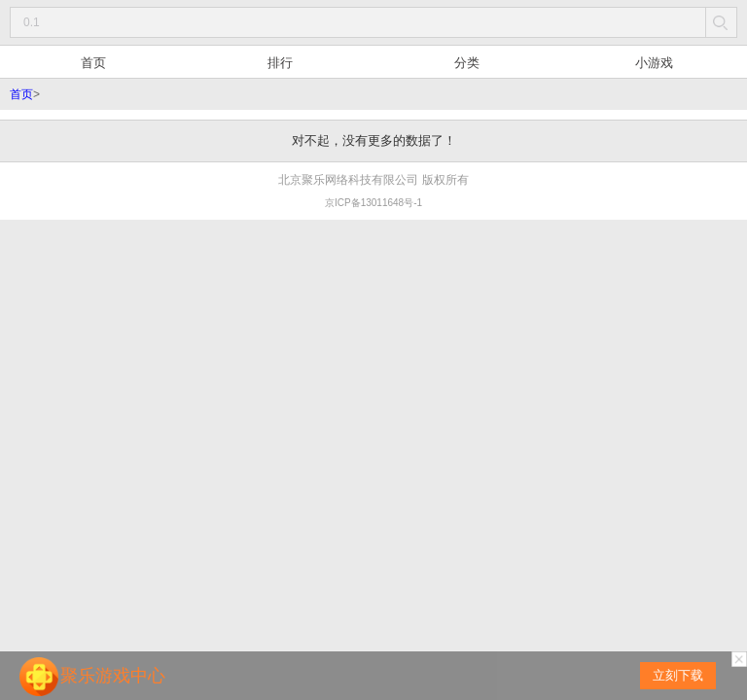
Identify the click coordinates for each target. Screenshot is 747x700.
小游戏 (654, 63)
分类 (467, 63)
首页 (93, 63)
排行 (280, 63)
